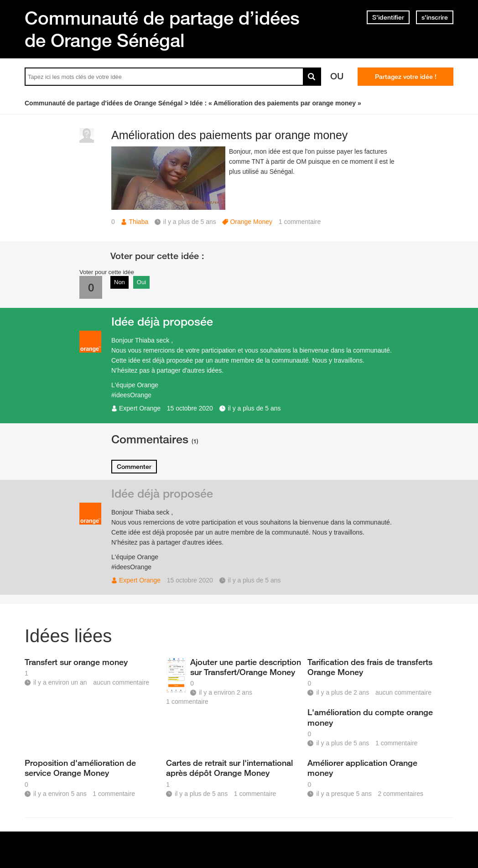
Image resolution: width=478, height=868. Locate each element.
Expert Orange (140, 408)
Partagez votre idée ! (406, 77)
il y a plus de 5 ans (255, 408)
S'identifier (388, 17)
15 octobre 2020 (190, 408)
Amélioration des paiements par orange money (229, 135)
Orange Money (251, 222)
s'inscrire (435, 17)
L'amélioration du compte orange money (370, 717)
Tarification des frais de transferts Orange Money (370, 667)
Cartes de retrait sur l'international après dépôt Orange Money (229, 768)
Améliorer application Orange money (362, 768)
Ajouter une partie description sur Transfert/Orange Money (246, 667)
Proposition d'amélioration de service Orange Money (80, 768)
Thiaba (138, 222)
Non (119, 282)
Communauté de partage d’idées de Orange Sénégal (162, 29)
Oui (141, 282)
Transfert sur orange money (76, 662)
